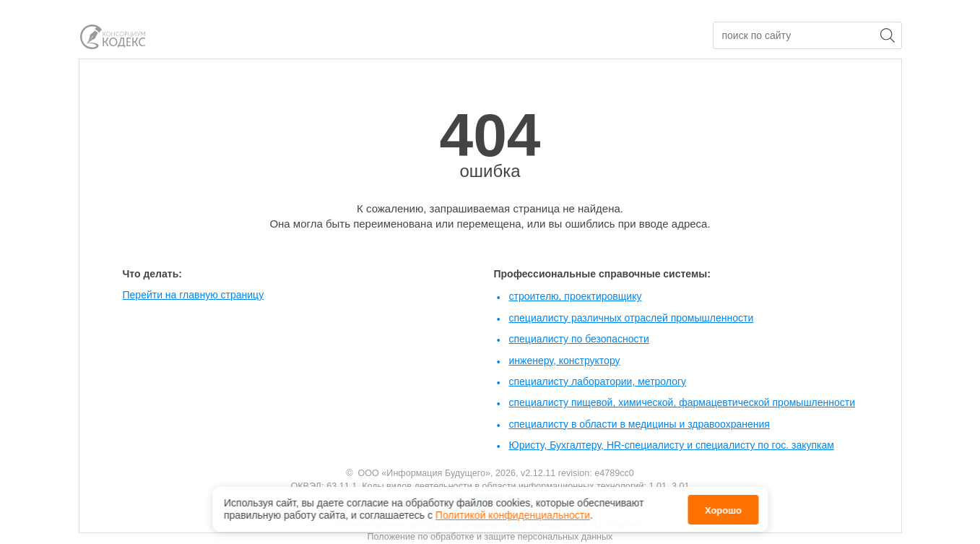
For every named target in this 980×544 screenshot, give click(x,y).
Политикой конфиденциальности (513, 514)
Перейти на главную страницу (194, 295)
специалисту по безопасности (579, 339)
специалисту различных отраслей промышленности (632, 318)
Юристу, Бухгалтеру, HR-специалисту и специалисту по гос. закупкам (672, 445)
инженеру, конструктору (565, 360)
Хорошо (723, 509)
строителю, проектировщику (576, 296)
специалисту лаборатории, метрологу (598, 381)
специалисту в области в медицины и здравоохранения (639, 424)
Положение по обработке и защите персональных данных (490, 537)
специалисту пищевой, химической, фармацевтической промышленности (682, 402)
